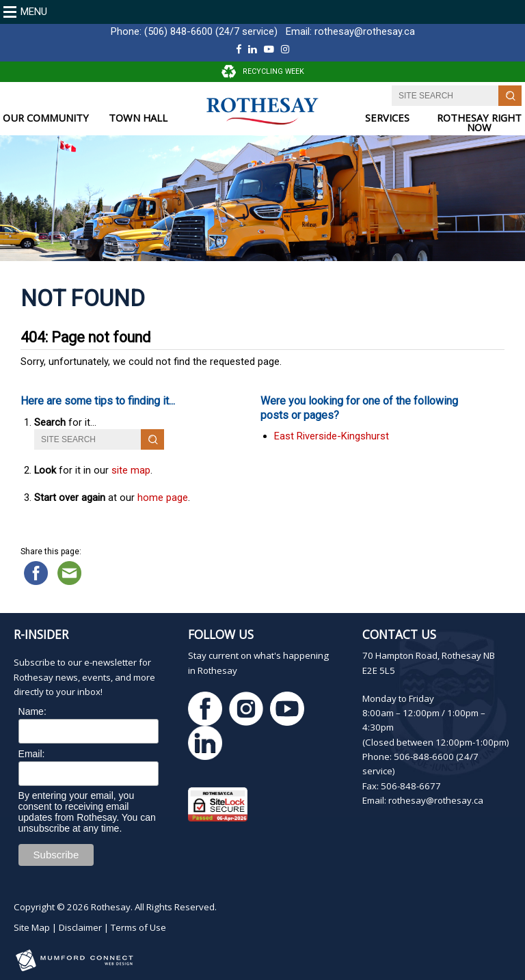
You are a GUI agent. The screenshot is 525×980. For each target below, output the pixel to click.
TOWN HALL (138, 118)
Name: (32, 711)
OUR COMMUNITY (46, 118)
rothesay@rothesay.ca (365, 31)
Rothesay (111, 907)
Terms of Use (138, 927)
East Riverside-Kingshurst (332, 436)
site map (131, 470)
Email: (32, 754)
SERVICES (387, 118)
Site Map (32, 927)
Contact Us (399, 634)
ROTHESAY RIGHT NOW (479, 123)
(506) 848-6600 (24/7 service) (211, 31)
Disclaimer (80, 927)
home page (163, 498)
